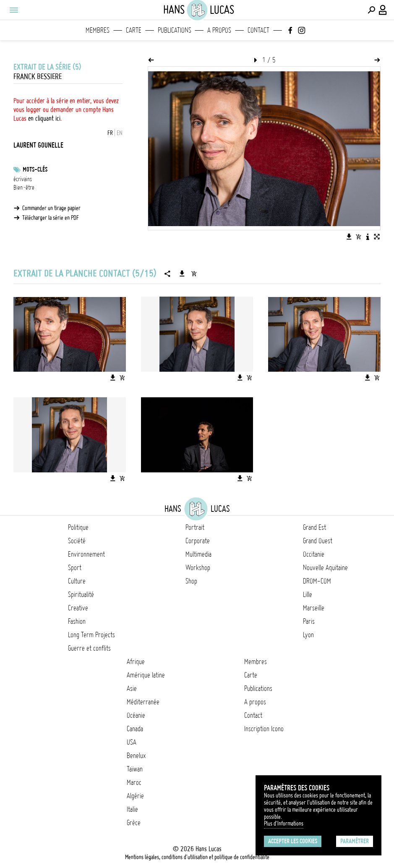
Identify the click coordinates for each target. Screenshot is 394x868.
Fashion (77, 621)
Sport (75, 568)
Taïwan (135, 769)
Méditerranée (143, 702)
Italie (132, 809)
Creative (78, 608)
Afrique (136, 662)
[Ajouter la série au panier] (194, 274)
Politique (78, 527)
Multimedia (198, 554)
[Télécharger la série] (182, 274)
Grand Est (314, 527)
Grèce (134, 823)
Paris (309, 621)
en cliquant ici (44, 118)
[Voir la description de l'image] (368, 237)
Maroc (134, 782)
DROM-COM (317, 581)
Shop (191, 581)
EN (120, 133)
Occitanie (314, 554)
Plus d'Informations (284, 824)
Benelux (136, 756)
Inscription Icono (264, 729)
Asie (132, 688)
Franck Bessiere (38, 77)
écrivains (23, 179)
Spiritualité (81, 594)
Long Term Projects (91, 635)
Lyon (308, 635)
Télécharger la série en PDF (51, 218)
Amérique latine (146, 675)
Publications (175, 30)
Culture (77, 581)
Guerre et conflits (89, 648)
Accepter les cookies (293, 841)
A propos (219, 30)
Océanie (136, 715)
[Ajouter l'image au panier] (358, 237)
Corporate (198, 541)
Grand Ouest (318, 541)
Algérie (135, 796)
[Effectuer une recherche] (371, 10)
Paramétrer (355, 841)
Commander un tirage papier (51, 208)
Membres (98, 30)
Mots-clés (35, 169)
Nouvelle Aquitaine (325, 568)
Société (77, 541)
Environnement (86, 554)
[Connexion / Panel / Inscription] (383, 10)
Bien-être (24, 188)
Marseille (314, 608)
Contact (258, 30)
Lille (308, 594)
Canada (135, 729)
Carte (134, 30)
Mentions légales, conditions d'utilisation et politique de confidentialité (197, 857)
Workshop (198, 568)
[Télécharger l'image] (349, 237)
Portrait (195, 527)
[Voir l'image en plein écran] (377, 237)
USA (132, 742)
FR (110, 133)
